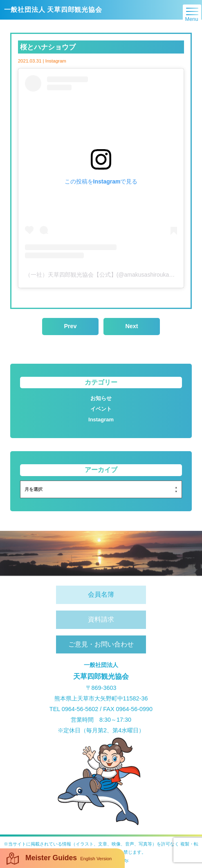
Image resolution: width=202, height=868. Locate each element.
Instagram (101, 419)
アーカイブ (101, 470)
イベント (101, 409)
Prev (70, 326)
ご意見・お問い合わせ (101, 644)
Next (131, 326)
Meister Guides (59, 859)
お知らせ (101, 398)
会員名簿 (101, 594)
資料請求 (101, 619)
